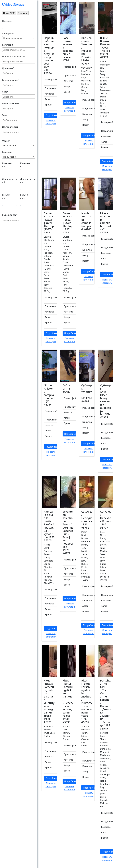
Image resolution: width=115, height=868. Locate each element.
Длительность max (27, 181)
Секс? (5, 92)
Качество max (25, 165)
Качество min (7, 165)
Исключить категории (13, 57)
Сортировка (8, 34)
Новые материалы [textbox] (13, 38)
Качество (7, 152)
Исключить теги (10, 127)
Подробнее (51, 115)
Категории (8, 45)
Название (7, 21)
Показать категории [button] (51, 122)
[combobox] (19, 38)
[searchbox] (19, 50)
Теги (4, 115)
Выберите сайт (10, 215)
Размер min (6, 196)
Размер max (24, 196)
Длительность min (9, 181)
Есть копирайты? (11, 80)
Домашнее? (8, 68)
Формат (6, 141)
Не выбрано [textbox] (10, 146)
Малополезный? (11, 103)
